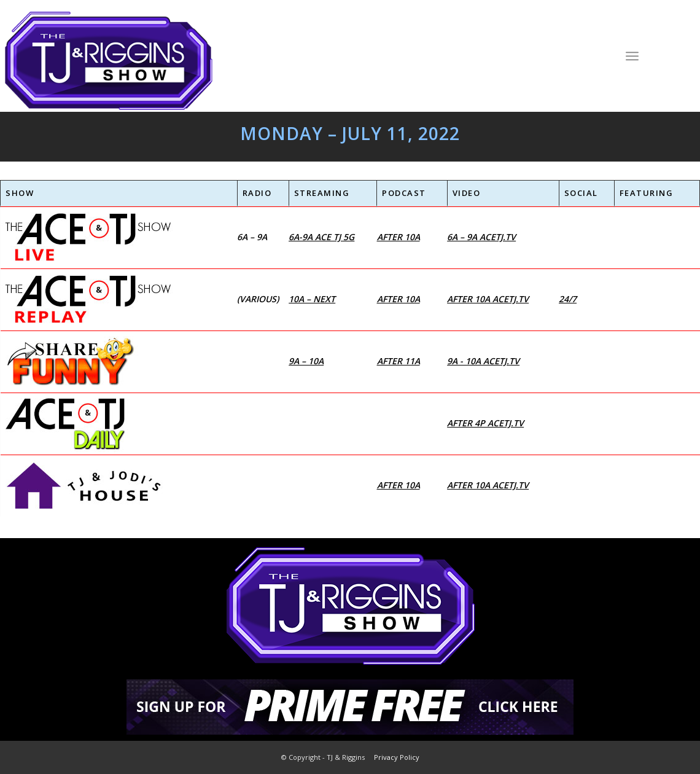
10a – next (312, 299)
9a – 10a (306, 361)
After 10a (399, 237)
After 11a (399, 361)
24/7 (568, 299)
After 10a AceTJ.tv (488, 299)
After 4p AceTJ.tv (485, 423)
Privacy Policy (397, 757)
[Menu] (632, 56)
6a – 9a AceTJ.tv (481, 237)
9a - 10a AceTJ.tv (483, 361)
